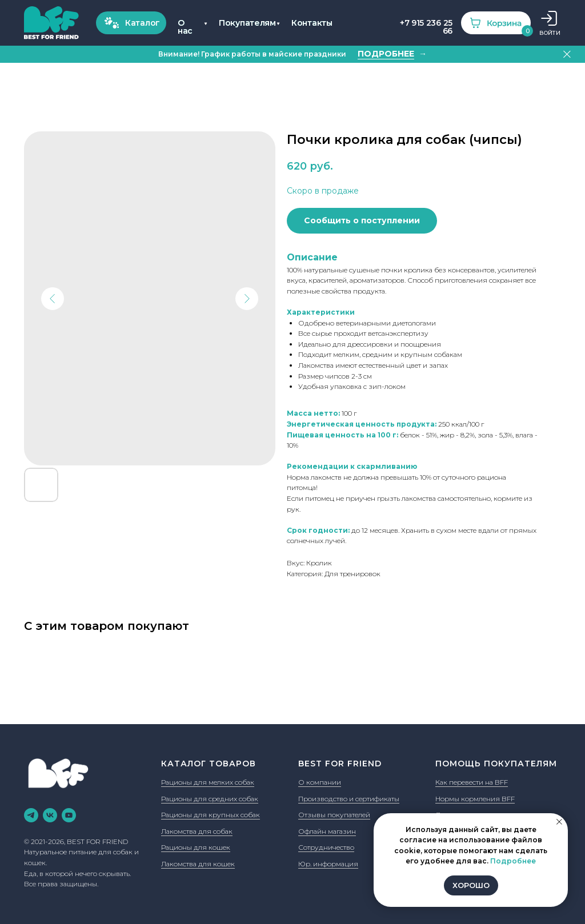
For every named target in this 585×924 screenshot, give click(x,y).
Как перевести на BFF (472, 782)
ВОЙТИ (550, 33)
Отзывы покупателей (334, 815)
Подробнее (513, 861)
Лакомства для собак (197, 831)
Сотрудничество (326, 847)
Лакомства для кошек (198, 864)
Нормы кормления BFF (475, 799)
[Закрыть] (567, 55)
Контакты (312, 23)
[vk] (50, 815)
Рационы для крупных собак (211, 815)
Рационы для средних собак (210, 799)
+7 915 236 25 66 (426, 27)
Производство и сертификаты (349, 799)
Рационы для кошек (196, 847)
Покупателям (247, 23)
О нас (185, 27)
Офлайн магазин (327, 831)
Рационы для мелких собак (208, 782)
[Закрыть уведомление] (559, 822)
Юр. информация (328, 864)
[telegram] (31, 815)
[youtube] (69, 815)
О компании (320, 782)
